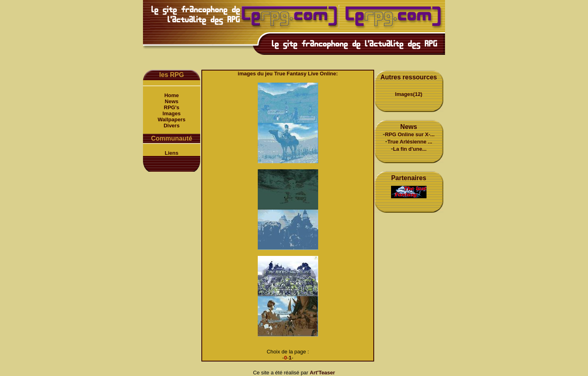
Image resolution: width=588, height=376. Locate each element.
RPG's (172, 107)
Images (172, 113)
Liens (172, 153)
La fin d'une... (410, 149)
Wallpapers (172, 119)
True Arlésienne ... (410, 142)
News (172, 101)
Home (172, 95)
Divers (172, 126)
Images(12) (409, 94)
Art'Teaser (322, 373)
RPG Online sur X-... (410, 134)
